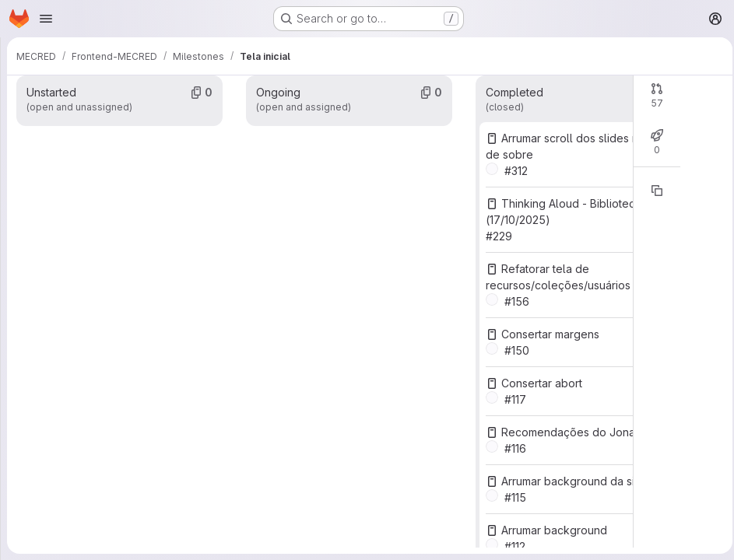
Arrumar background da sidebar (579, 481)
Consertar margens (546, 334)
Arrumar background (550, 530)
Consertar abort (538, 383)
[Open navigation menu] (46, 19)
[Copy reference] (652, 191)
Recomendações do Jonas (567, 432)
